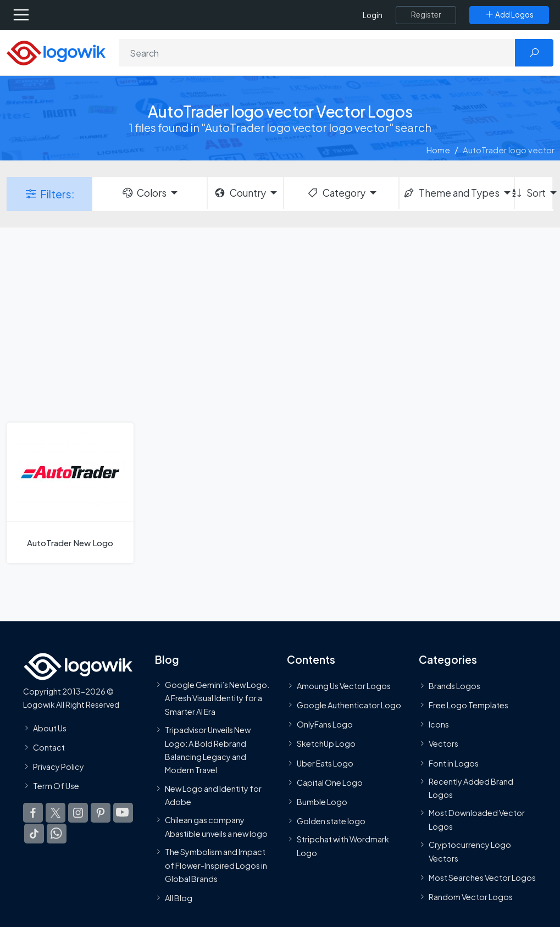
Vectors (443, 744)
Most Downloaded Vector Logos (477, 820)
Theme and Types (451, 193)
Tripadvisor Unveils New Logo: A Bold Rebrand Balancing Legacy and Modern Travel (208, 750)
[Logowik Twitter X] (56, 813)
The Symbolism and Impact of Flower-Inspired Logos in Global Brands (216, 865)
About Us (50, 728)
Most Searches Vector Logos (482, 878)
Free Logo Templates (468, 705)
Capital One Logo (330, 782)
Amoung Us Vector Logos (344, 686)
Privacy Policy (59, 767)
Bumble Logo (322, 802)
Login (373, 15)
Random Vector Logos (471, 897)
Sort (530, 193)
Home (438, 150)
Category (336, 193)
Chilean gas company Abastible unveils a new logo (216, 826)
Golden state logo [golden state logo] (331, 821)
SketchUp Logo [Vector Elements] (326, 744)
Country (240, 193)
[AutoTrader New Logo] (70, 493)
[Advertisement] (280, 324)
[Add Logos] (509, 15)
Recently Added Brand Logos (471, 788)
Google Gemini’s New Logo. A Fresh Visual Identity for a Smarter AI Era (217, 698)
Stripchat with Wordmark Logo (343, 846)
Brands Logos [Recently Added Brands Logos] (454, 686)
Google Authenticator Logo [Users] (349, 705)
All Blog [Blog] (179, 898)
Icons (439, 724)
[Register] (426, 15)
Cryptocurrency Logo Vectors (470, 851)
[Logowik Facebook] (33, 813)
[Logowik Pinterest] (101, 813)
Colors (144, 193)
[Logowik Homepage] (56, 52)
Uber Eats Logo (325, 763)
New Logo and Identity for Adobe (213, 795)
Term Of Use (56, 786)
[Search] (317, 53)
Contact (49, 747)
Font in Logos (454, 763)
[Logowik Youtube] (123, 813)
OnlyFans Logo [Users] (325, 724)
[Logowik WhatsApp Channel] (57, 834)
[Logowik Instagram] (78, 813)
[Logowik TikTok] (34, 834)
